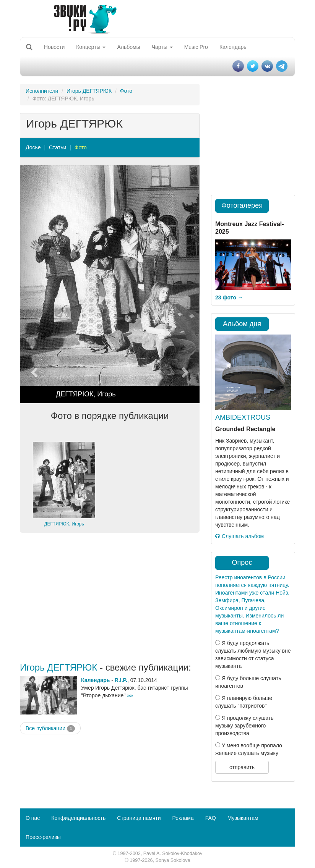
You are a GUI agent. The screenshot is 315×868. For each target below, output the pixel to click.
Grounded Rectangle (245, 429)
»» (130, 695)
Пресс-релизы (43, 837)
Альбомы (128, 47)
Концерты (91, 47)
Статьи (58, 147)
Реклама (183, 818)
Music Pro (196, 47)
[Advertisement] (110, 598)
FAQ (211, 818)
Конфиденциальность (78, 818)
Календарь (233, 47)
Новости (54, 47)
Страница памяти (139, 818)
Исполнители (42, 91)
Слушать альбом (239, 536)
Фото (126, 91)
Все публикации (50, 729)
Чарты (162, 47)
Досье (33, 147)
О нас (33, 818)
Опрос (242, 563)
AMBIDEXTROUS (243, 417)
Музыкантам (243, 818)
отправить (242, 767)
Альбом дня (242, 324)
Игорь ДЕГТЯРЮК (89, 91)
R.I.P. (121, 680)
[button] (33, 284)
